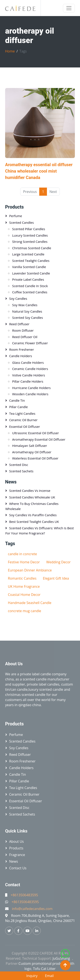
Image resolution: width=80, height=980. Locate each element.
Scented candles (21, 222)
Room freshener (22, 349)
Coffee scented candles (30, 292)
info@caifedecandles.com (32, 909)
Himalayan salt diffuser (30, 446)
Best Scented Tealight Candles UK (34, 522)
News (11, 482)
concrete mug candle (25, 611)
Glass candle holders (28, 362)
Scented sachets (21, 471)
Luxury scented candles (30, 235)
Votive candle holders (29, 375)
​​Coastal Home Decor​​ (24, 595)
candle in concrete (22, 554)
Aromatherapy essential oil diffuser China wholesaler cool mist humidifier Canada (39, 171)
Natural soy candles (27, 311)
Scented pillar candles (29, 229)
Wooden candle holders (30, 394)
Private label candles (28, 279)
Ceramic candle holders (30, 369)
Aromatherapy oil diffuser (32, 452)
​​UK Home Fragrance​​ (24, 586)
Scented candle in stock (30, 286)
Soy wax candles (25, 305)
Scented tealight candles (31, 261)
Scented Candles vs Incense (30, 491)
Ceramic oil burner (23, 420)
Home (10, 51)
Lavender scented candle (31, 273)
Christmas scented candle (32, 248)
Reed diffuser (19, 324)
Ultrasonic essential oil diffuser (36, 433)
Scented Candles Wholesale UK (32, 497)
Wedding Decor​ (58, 562)
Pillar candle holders (28, 381)
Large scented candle (28, 254)
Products (14, 207)
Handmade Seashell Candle (30, 603)
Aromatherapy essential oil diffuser (39, 439)
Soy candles (18, 298)
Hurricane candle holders (31, 388)
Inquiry (32, 976)
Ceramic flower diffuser (30, 343)
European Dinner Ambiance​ (30, 570)
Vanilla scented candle (29, 267)
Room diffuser (23, 330)
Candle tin (17, 400)
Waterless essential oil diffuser (35, 458)
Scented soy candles (28, 318)
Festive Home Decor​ (24, 562)
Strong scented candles (30, 242)
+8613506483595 (24, 895)
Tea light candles (22, 413)
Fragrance (17, 855)
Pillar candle (18, 407)
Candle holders (21, 356)
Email (49, 976)
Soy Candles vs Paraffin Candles (33, 515)
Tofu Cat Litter (44, 969)
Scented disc (19, 465)
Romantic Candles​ (22, 578)
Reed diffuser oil (25, 337)
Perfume (16, 216)
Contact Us (18, 868)
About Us (17, 841)
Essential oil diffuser (25, 427)
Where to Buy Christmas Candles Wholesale (32, 506)
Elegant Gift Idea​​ (56, 578)
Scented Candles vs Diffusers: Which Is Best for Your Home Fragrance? (40, 531)
